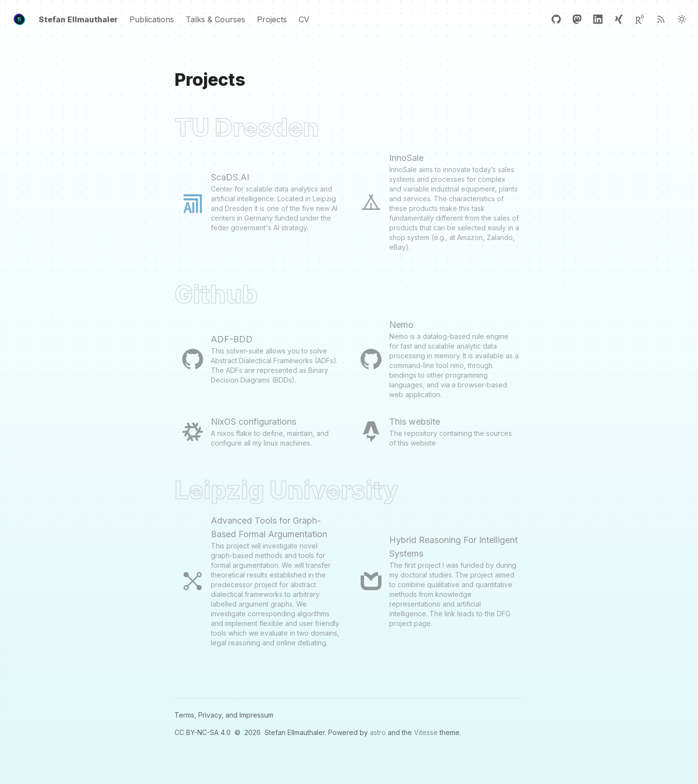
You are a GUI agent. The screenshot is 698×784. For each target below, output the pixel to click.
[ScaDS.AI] (260, 202)
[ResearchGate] (640, 19)
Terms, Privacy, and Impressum (224, 715)
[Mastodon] (577, 19)
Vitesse (426, 732)
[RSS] (661, 19)
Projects (272, 19)
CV (304, 19)
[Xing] (619, 19)
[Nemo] (438, 359)
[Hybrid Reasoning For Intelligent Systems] (438, 581)
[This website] (438, 432)
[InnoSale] (438, 202)
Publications (152, 19)
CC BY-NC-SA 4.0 (203, 732)
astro (378, 732)
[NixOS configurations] (260, 432)
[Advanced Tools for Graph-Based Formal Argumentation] (260, 581)
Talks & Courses (215, 19)
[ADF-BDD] (260, 359)
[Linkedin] (598, 19)
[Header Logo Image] (19, 19)
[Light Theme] (682, 19)
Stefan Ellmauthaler (78, 19)
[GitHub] (556, 19)
